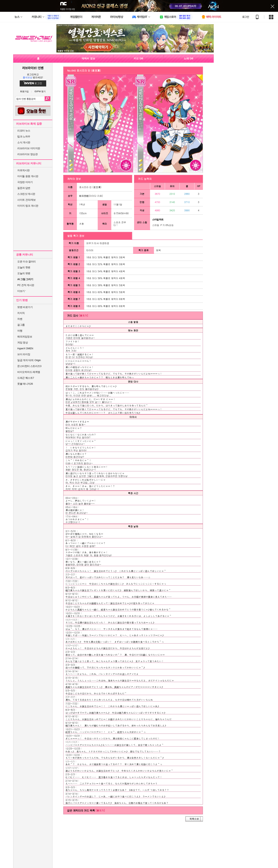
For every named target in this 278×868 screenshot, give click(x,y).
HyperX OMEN (25, 348)
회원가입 (24, 91)
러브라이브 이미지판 (29, 148)
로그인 (246, 17)
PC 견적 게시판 (26, 285)
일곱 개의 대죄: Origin (29, 360)
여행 (20, 331)
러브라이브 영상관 (27, 154)
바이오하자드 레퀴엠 (29, 372)
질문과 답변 (24, 188)
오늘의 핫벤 (24, 267)
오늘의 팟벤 (24, 273)
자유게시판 (23, 170)
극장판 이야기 (25, 182)
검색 (47, 99)
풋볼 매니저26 (25, 384)
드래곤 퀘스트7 (26, 378)
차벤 (20, 319)
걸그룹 (21, 325)
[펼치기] (83, 315)
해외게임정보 (25, 337)
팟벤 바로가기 (25, 307)
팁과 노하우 (24, 137)
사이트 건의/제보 (27, 200)
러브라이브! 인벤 (33, 68)
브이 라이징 (24, 354)
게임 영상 (23, 343)
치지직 (21, 313)
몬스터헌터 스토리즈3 (29, 366)
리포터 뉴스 (24, 131)
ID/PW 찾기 (40, 91)
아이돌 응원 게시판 (28, 176)
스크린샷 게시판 (26, 194)
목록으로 (194, 819)
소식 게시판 (24, 142)
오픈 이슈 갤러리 (27, 262)
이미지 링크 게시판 (28, 206)
